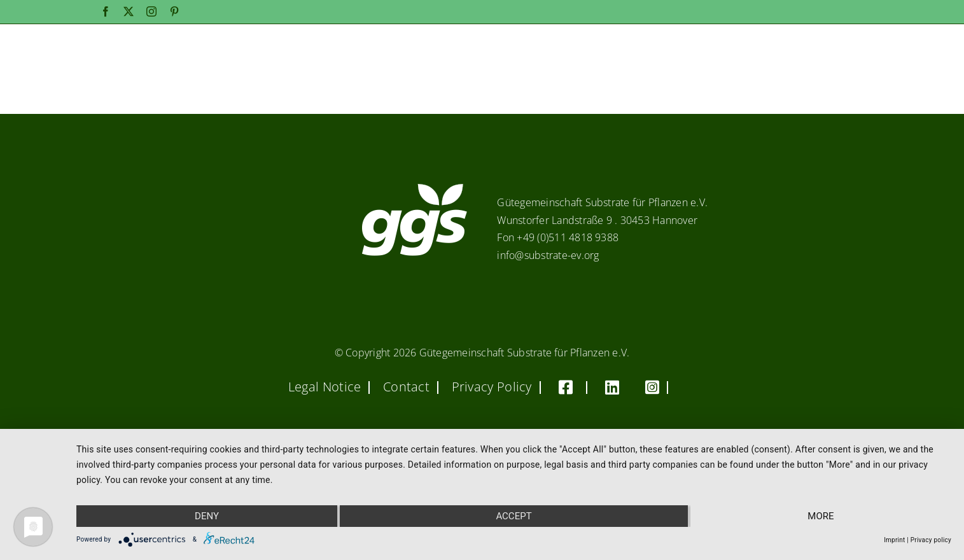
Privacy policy (931, 540)
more (821, 516)
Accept (513, 516)
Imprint (894, 540)
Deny (207, 516)
